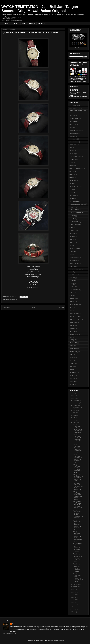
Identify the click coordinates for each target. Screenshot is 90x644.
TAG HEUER (73, 352)
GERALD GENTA (74, 210)
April (74, 420)
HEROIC (72, 239)
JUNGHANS (73, 251)
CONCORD (73, 175)
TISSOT (72, 358)
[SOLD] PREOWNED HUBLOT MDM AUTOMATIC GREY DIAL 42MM (78, 557)
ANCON (72, 115)
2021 (73, 595)
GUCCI (72, 228)
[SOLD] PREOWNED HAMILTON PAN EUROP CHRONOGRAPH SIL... (77, 567)
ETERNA (72, 189)
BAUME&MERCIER (75, 130)
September (76, 408)
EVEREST (72, 192)
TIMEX (71, 355)
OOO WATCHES (74, 290)
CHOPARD (73, 166)
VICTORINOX (73, 372)
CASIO (71, 163)
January (75, 587)
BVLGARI (72, 154)
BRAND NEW (73, 142)
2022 (73, 592)
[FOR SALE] (10, 299)
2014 (73, 612)
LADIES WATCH (74, 257)
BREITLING (73, 145)
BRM (71, 148)
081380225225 (36, 291)
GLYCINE (72, 216)
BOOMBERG (73, 139)
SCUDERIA (73, 328)
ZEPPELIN (73, 381)
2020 (73, 597)
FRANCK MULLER (75, 201)
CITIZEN (72, 172)
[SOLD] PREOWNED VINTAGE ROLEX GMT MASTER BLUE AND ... (78, 577)
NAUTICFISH (73, 281)
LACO (71, 254)
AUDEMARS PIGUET (76, 121)
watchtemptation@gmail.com (14, 20)
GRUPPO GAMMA (75, 225)
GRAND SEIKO (74, 222)
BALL (71, 127)
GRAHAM (72, 219)
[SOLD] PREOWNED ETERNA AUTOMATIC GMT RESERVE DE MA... (77, 536)
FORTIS (72, 198)
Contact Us (42, 23)
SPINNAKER (73, 343)
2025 (73, 396)
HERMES (72, 237)
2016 (73, 607)
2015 (73, 609)
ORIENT (72, 293)
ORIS (15, 299)
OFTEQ (72, 284)
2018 (73, 602)
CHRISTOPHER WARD (76, 169)
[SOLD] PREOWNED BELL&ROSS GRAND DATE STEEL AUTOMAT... (77, 496)
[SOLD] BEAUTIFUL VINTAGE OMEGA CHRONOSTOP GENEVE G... (78, 514)
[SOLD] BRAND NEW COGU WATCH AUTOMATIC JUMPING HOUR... (77, 547)
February (76, 584)
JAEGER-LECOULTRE (76, 248)
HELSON (72, 234)
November (76, 403)
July (74, 413)
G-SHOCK (72, 207)
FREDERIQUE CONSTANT (77, 204)
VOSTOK (72, 375)
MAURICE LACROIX (75, 269)
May (74, 418)
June (74, 415)
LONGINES (73, 260)
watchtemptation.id (9, 19)
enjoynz (51, 640)
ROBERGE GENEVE (75, 319)
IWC (71, 245)
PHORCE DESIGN (75, 305)
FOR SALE (15, 23)
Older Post (60, 308)
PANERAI (72, 299)
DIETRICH (72, 183)
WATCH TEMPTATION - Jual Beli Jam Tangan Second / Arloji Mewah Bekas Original (40, 9)
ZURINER (72, 384)
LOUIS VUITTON (74, 263)
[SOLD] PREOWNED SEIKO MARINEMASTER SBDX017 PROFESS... (77, 428)
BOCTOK (72, 136)
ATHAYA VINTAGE (75, 118)
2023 (73, 590)
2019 (73, 600)
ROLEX (72, 325)
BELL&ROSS (73, 133)
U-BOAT (72, 364)
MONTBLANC (73, 275)
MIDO (71, 272)
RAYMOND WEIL (74, 313)
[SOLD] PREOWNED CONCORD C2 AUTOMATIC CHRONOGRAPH (78, 458)
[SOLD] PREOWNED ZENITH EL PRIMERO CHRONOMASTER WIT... (77, 448)
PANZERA (72, 302)
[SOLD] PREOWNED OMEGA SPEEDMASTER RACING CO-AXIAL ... (78, 469)
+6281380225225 (16, 17)
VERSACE (72, 369)
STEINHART (73, 349)
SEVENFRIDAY (74, 334)
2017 (73, 605)
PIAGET (72, 307)
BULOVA (72, 151)
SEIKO (71, 331)
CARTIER (72, 160)
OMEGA (72, 287)
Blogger (62, 640)
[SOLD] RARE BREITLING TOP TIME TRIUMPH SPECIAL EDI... (78, 505)
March (75, 423)
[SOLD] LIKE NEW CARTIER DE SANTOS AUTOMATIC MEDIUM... (78, 478)
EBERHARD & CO (75, 186)
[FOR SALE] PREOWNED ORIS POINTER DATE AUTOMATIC (78, 486)
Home (7, 23)
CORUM (72, 177)
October (75, 405)
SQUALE (72, 346)
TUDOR (72, 361)
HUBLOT (72, 242)
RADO (71, 310)
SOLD (71, 340)
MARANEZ (73, 266)
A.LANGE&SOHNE (75, 108)
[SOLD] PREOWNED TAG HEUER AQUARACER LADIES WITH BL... (77, 438)
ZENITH (72, 378)
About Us (32, 23)
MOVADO (72, 278)
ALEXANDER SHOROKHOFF (78, 111)
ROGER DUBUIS (74, 322)
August (75, 410)
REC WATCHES (74, 316)
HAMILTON (73, 231)
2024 (73, 398)
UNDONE (72, 367)
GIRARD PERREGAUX (76, 213)
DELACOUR (73, 180)
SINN (71, 337)
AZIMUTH (72, 124)
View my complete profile (9, 633)
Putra (14, 624)
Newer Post (7, 308)
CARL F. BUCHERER (76, 157)
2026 (73, 393)
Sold (24, 23)
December (76, 400)
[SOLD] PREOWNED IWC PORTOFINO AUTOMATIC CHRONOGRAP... (77, 525)
